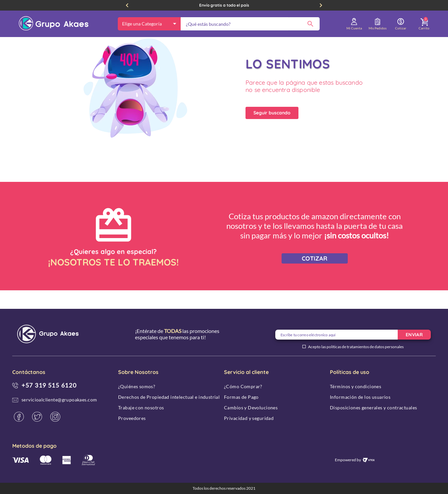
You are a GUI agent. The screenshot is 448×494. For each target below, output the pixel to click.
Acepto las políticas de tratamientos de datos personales (356, 347)
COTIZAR (314, 277)
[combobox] (250, 24)
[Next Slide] (321, 5)
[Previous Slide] (127, 5)
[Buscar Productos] (310, 24)
